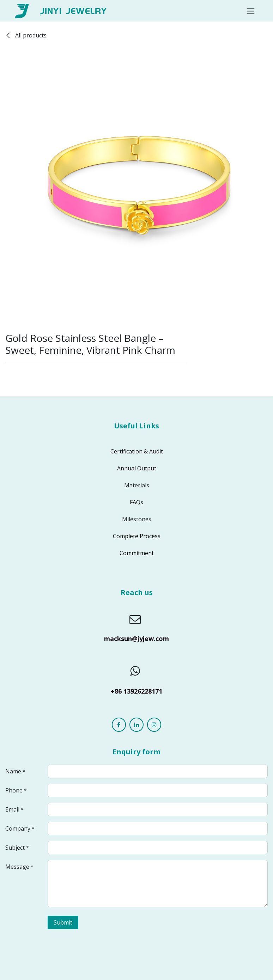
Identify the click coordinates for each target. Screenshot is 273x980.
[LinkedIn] (136, 725)
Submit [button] (63, 922)
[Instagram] (154, 725)
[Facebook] (119, 725)
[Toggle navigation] (251, 11)
